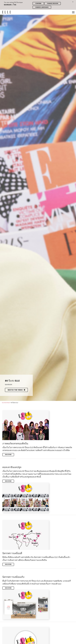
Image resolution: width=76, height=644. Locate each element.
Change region (53, 4)
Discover (8, 455)
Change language (42, 7)
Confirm (38, 4)
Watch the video (16, 390)
